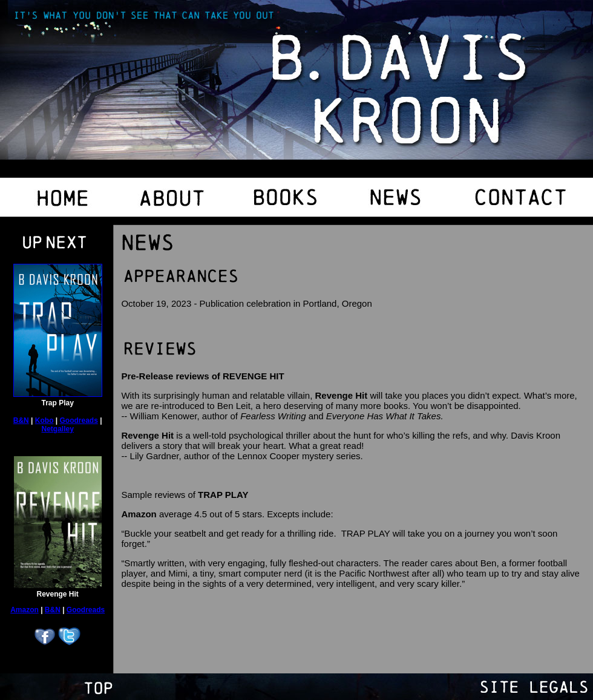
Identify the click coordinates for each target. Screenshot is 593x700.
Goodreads (79, 420)
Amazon (25, 610)
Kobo (44, 420)
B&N (21, 420)
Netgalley (58, 429)
